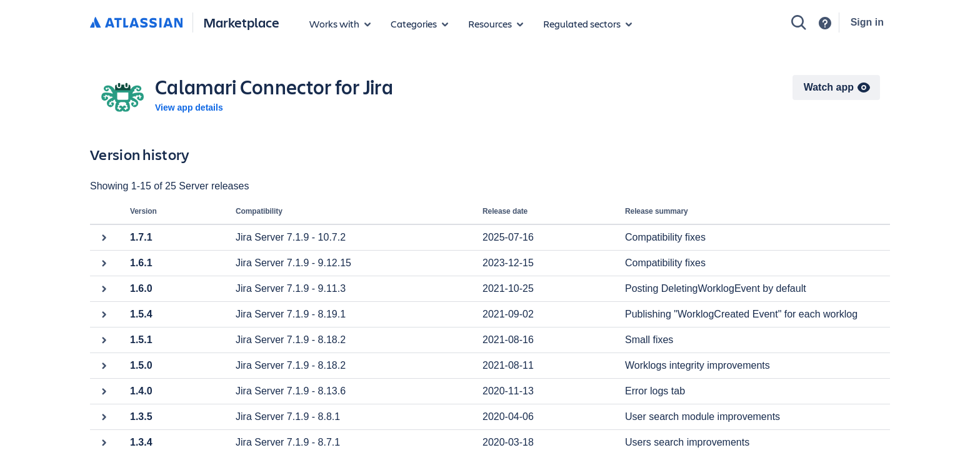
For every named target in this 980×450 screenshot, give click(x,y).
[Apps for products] (340, 24)
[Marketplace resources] (496, 24)
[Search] (799, 22)
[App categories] (419, 24)
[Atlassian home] (136, 23)
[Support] (825, 23)
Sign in (867, 22)
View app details (189, 107)
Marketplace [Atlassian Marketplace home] (241, 22)
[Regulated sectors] (587, 24)
